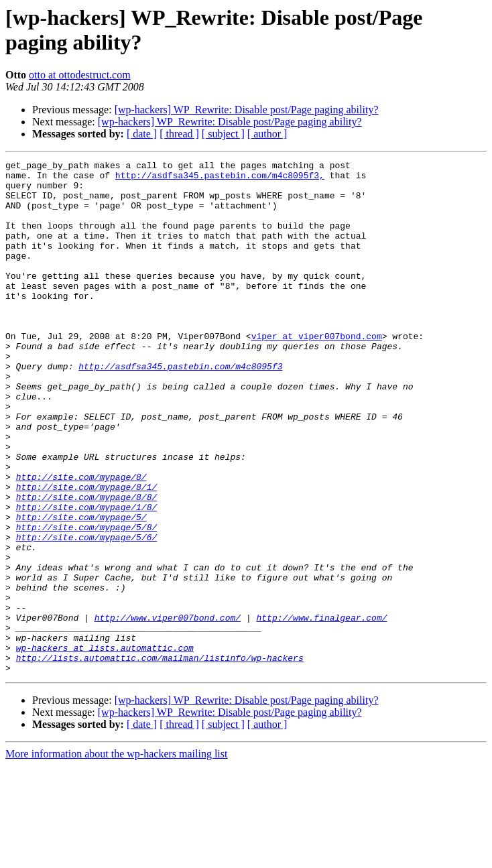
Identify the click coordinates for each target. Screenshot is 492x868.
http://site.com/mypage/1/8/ (87, 577)
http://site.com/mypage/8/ (81, 541)
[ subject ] (223, 134)
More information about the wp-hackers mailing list (116, 856)
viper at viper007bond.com (317, 372)
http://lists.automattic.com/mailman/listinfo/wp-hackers (160, 758)
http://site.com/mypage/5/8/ (87, 601)
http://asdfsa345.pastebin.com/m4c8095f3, (220, 179)
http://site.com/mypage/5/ (81, 589)
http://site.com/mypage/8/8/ (87, 565)
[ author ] (267, 134)
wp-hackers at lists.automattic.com (105, 746)
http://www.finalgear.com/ (321, 710)
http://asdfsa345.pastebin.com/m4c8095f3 (180, 408)
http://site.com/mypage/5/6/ (87, 613)
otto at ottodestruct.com (80, 75)
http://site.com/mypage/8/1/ (87, 553)
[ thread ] (179, 134)
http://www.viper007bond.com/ (168, 710)
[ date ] (142, 134)
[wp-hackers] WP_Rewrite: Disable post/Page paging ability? (247, 110)
